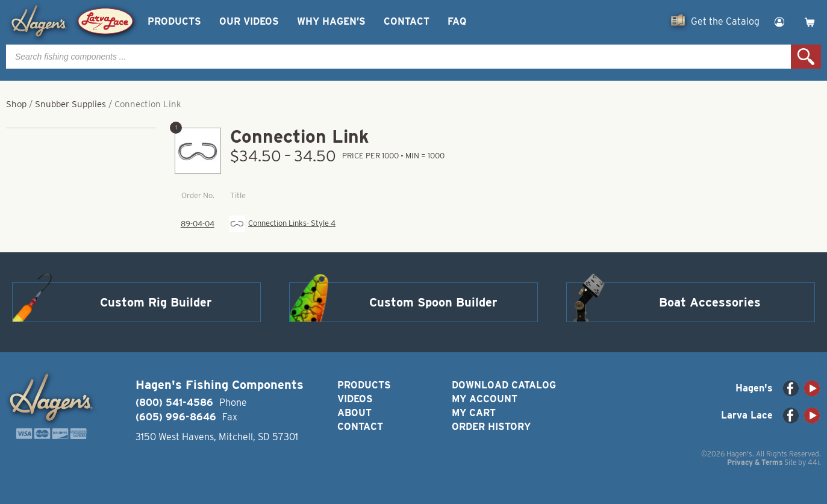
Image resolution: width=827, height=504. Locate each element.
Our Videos (249, 21)
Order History (491, 427)
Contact (407, 21)
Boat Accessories (710, 302)
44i (813, 462)
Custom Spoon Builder (433, 302)
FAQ (457, 21)
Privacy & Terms (755, 462)
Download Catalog (504, 385)
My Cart (474, 413)
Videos (355, 399)
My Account (485, 399)
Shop (16, 104)
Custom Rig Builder (156, 302)
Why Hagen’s (331, 21)
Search (806, 57)
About (354, 413)
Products (174, 21)
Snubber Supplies (70, 104)
